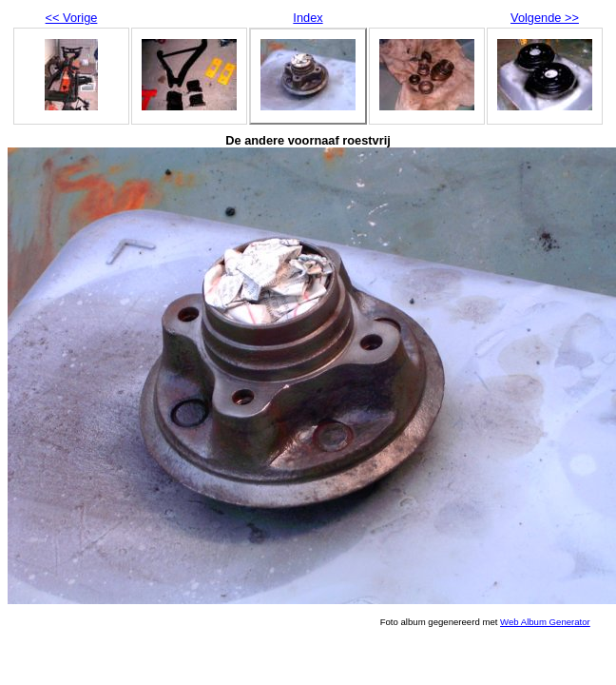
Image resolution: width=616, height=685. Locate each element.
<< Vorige (72, 18)
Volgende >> (545, 18)
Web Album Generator (545, 622)
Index (308, 18)
